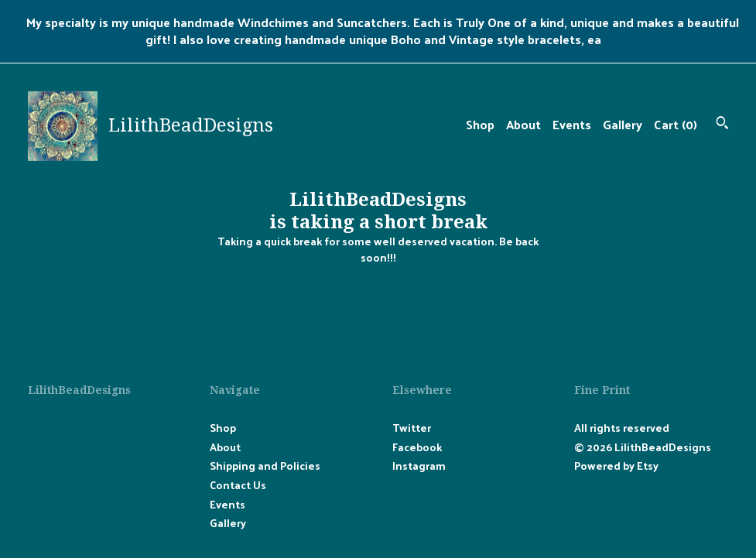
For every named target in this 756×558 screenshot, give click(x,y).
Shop (480, 124)
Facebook (417, 447)
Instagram (419, 466)
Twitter (412, 428)
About (523, 124)
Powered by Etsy (616, 466)
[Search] (722, 124)
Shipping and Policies (265, 466)
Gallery (623, 124)
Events (572, 124)
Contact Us (238, 485)
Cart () (676, 124)
